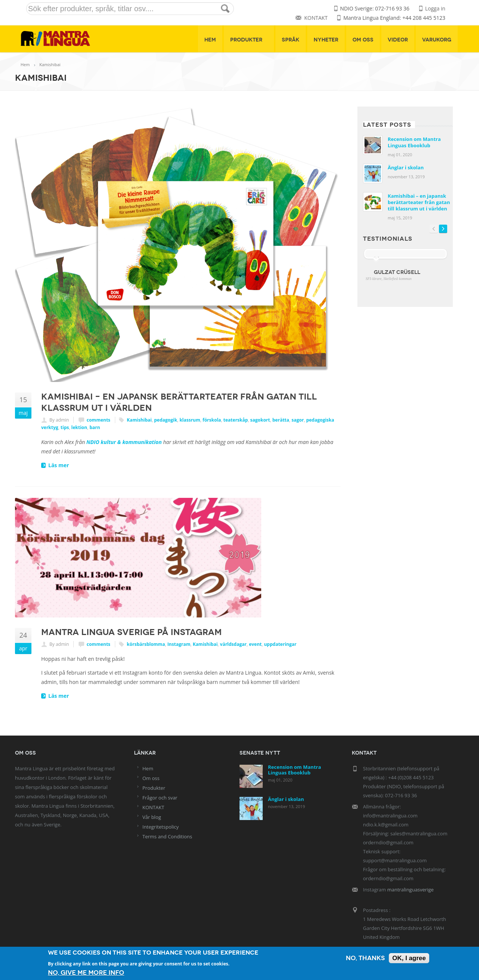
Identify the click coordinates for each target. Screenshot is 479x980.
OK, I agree (409, 958)
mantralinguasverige (411, 890)
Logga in (435, 9)
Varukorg (437, 40)
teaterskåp (236, 420)
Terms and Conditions (167, 836)
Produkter (249, 40)
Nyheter (326, 40)
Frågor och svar (160, 798)
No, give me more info (86, 973)
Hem (210, 40)
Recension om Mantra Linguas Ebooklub (414, 143)
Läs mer (59, 466)
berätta (281, 420)
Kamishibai (139, 420)
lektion (79, 428)
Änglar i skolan (406, 168)
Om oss (363, 40)
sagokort (260, 420)
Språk (291, 40)
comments (99, 420)
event (255, 645)
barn (95, 428)
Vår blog (152, 817)
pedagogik (166, 420)
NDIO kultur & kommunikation (124, 442)
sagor (298, 420)
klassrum (190, 420)
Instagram (179, 645)
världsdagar (233, 645)
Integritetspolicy (161, 827)
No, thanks (365, 958)
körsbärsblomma (146, 645)
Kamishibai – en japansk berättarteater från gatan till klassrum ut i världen (419, 203)
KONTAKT (316, 18)
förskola (212, 420)
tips (65, 428)
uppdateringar (280, 645)
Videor (398, 40)
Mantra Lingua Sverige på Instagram (132, 632)
